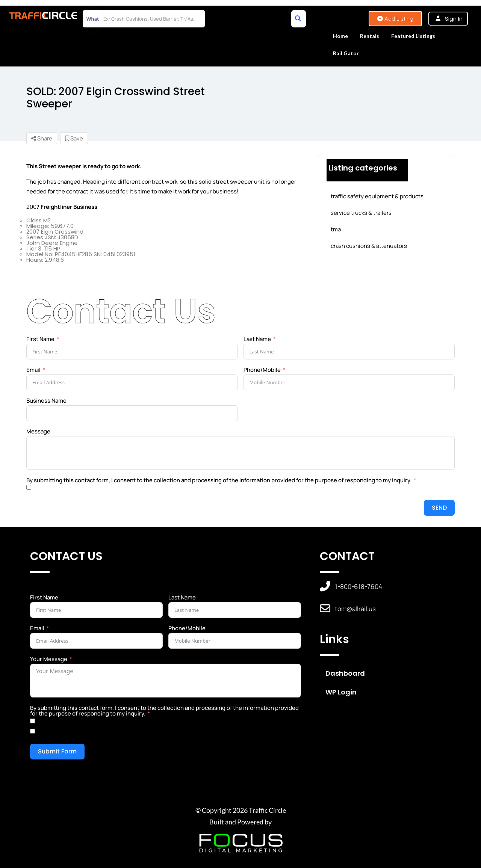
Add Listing (395, 19)
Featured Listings (413, 36)
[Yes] (33, 721)
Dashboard (345, 673)
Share (42, 138)
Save (74, 138)
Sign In (454, 19)
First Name (40, 339)
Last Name (257, 339)
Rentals (370, 36)
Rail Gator (346, 53)
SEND (439, 508)
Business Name (46, 401)
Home (340, 36)
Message (38, 431)
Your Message (49, 659)
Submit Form (57, 751)
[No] (33, 731)
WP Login (341, 692)
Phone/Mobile (262, 370)
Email (33, 370)
